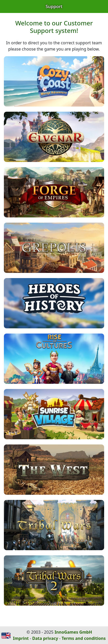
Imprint (21, 638)
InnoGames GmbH (73, 632)
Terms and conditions (84, 638)
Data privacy (45, 638)
